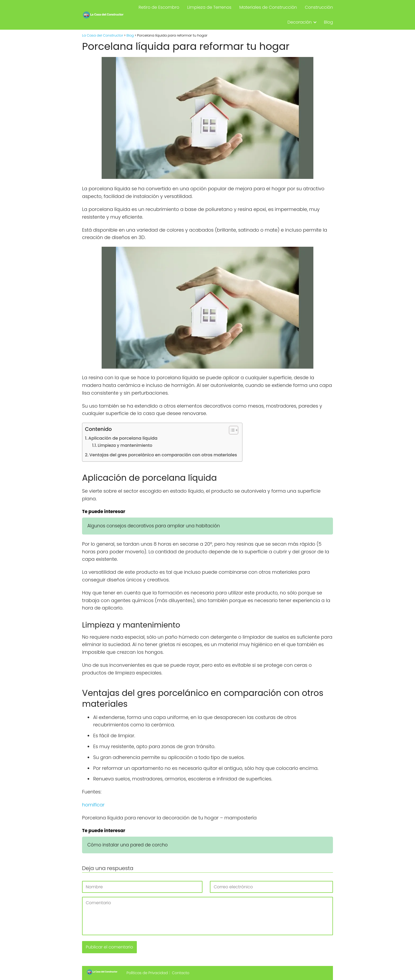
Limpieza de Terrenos (209, 7)
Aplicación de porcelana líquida (123, 438)
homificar (93, 805)
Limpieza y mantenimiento (125, 445)
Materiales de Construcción (268, 7)
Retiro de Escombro (159, 7)
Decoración (300, 22)
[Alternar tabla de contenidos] (231, 430)
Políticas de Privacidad (147, 973)
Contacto (181, 973)
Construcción (319, 7)
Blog (328, 22)
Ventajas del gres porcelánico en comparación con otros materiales (163, 455)
